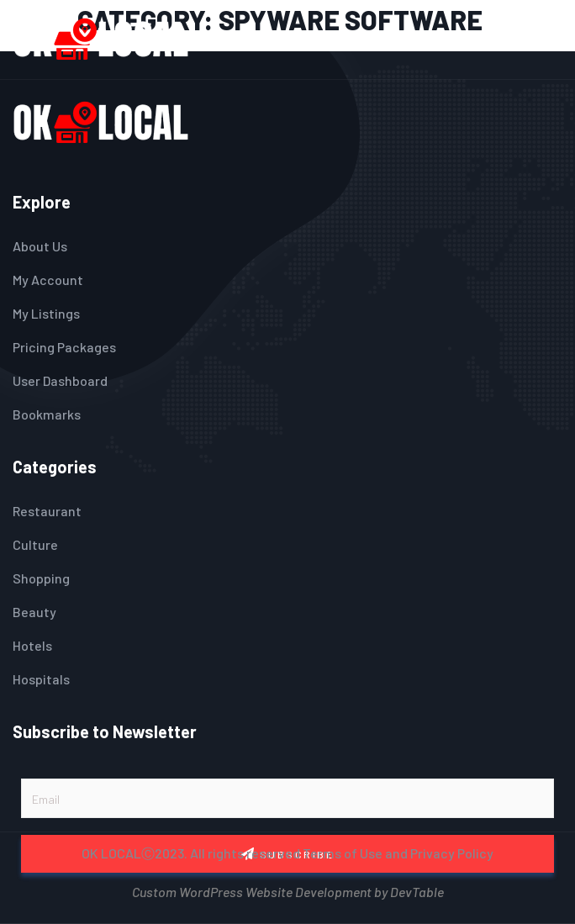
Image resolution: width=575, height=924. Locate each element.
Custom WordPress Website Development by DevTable (288, 890)
